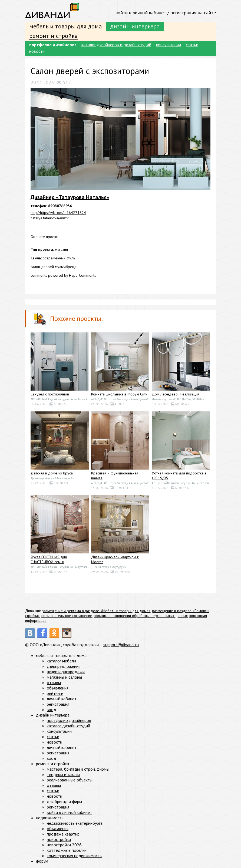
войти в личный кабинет (141, 13)
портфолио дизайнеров (53, 45)
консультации (169, 45)
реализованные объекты (70, 780)
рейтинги (55, 693)
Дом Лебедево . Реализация (176, 394)
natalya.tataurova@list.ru (51, 218)
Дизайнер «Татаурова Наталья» (70, 197)
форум (42, 861)
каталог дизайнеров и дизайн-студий (116, 45)
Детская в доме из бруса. (52, 473)
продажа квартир (63, 834)
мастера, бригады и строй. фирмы (78, 769)
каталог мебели (61, 661)
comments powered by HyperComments (63, 275)
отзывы (54, 682)
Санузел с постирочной (50, 394)
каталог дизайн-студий (68, 726)
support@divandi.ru (121, 645)
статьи (192, 45)
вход (52, 709)
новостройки (59, 839)
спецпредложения (64, 666)
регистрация (58, 704)
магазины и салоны (64, 677)
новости (37, 51)
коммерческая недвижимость (74, 856)
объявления (58, 688)
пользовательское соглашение (67, 616)
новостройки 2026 (64, 845)
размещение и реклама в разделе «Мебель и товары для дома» (96, 611)
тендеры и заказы (63, 774)
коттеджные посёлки (67, 850)
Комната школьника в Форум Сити (119, 394)
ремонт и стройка (54, 36)
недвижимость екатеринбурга (75, 823)
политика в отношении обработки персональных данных (141, 616)
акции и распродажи (66, 672)
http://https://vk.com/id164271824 (58, 213)
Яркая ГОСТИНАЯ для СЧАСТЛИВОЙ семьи (49, 559)
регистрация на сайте (193, 13)
